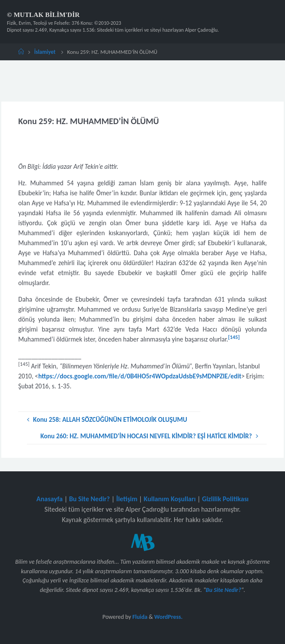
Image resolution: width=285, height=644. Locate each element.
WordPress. (168, 617)
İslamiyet (45, 52)
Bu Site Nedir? (89, 499)
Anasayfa (50, 499)
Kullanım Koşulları (170, 499)
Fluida (139, 617)
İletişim (127, 499)
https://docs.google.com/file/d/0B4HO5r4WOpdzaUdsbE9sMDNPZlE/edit (140, 376)
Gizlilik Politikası (225, 499)
